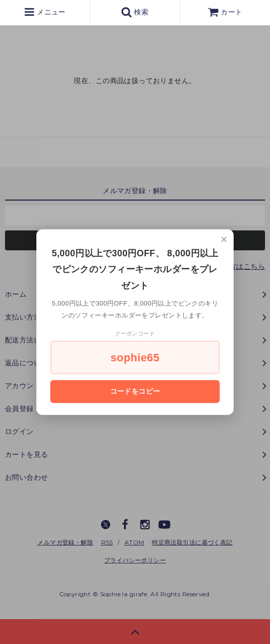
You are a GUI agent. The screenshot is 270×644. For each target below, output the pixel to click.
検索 (135, 12)
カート (225, 12)
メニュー (45, 12)
